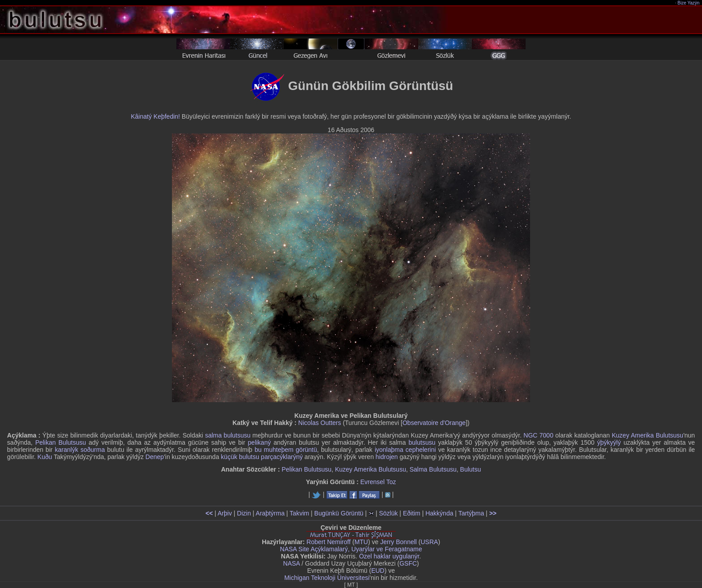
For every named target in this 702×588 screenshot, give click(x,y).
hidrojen (387, 457)
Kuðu (45, 457)
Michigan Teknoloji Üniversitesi (327, 578)
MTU (361, 542)
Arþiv (225, 513)
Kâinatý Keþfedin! (155, 116)
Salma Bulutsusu (433, 469)
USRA (429, 542)
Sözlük (388, 513)
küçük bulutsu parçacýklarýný (262, 457)
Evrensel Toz (378, 482)
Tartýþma (471, 513)
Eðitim (412, 513)
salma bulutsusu (228, 435)
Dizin (244, 513)
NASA (291, 563)
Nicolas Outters (320, 423)
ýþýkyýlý (609, 442)
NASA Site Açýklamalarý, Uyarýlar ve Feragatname (351, 549)
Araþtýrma (270, 513)
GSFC (408, 563)
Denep (155, 457)
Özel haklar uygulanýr (389, 556)
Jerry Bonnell (398, 542)
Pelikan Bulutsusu (61, 442)
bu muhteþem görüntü (286, 450)
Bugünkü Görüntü (339, 513)
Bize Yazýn (689, 3)
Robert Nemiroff (329, 542)
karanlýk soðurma (80, 450)
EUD (378, 571)
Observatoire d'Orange (434, 423)
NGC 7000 (538, 435)
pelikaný (259, 442)
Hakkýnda (439, 513)
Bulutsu (471, 469)
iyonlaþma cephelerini (405, 450)
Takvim (300, 513)
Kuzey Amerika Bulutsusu (647, 435)
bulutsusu (422, 442)
